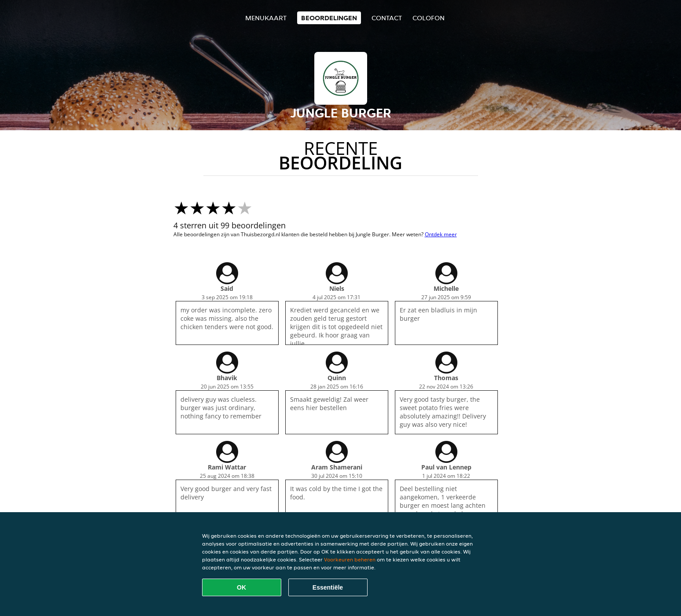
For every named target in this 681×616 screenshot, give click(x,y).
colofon (429, 18)
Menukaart (266, 18)
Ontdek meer (441, 234)
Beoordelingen (329, 18)
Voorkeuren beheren (350, 559)
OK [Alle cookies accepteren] (241, 587)
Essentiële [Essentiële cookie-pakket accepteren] (328, 587)
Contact (387, 18)
